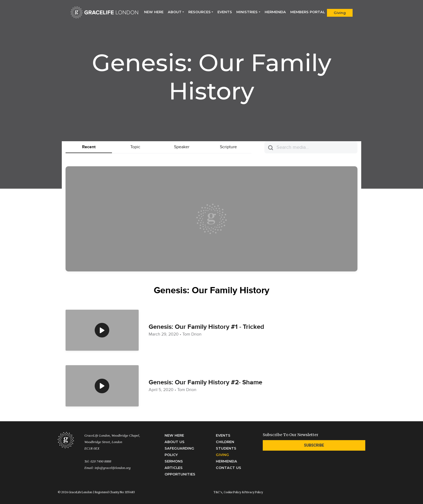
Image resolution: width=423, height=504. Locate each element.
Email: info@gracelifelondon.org (108, 468)
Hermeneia (275, 12)
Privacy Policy (254, 492)
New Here (155, 12)
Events (225, 12)
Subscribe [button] (314, 445)
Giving (340, 13)
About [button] (175, 12)
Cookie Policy (232, 492)
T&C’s (218, 492)
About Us (175, 442)
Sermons (174, 461)
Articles (174, 468)
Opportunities (180, 474)
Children (225, 442)
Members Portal (308, 12)
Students (226, 448)
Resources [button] (199, 12)
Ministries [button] (247, 12)
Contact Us (228, 468)
